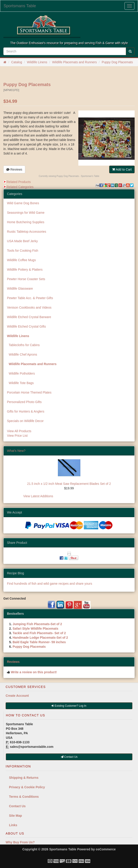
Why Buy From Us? (20, 842)
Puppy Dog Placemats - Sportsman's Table (78, 176)
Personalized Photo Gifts (24, 402)
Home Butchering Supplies (26, 222)
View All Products (19, 431)
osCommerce (106, 849)
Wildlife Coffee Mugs (21, 260)
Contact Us (17, 806)
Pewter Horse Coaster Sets (26, 279)
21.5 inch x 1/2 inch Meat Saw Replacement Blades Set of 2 (69, 484)
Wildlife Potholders (21, 373)
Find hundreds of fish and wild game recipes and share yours (50, 584)
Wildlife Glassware (20, 289)
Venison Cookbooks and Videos (29, 307)
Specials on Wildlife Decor (25, 421)
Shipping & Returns (24, 778)
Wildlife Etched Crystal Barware (29, 317)
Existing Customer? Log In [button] (69, 706)
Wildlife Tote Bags (20, 383)
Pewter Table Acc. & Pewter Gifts (30, 298)
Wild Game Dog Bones (23, 203)
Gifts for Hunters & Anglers (26, 411)
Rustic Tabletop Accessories (27, 232)
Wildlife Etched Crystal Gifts (26, 326)
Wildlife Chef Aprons (22, 354)
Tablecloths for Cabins (23, 345)
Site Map (16, 816)
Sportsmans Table (20, 6)
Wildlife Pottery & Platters (25, 270)
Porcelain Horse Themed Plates (29, 392)
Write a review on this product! (34, 672)
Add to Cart (122, 169)
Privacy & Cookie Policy (27, 787)
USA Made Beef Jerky (22, 241)
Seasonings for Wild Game (26, 213)
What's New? (16, 451)
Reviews (14, 169)
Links (13, 825)
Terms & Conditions (24, 797)
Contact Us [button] (69, 757)
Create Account (17, 696)
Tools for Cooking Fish (23, 251)
